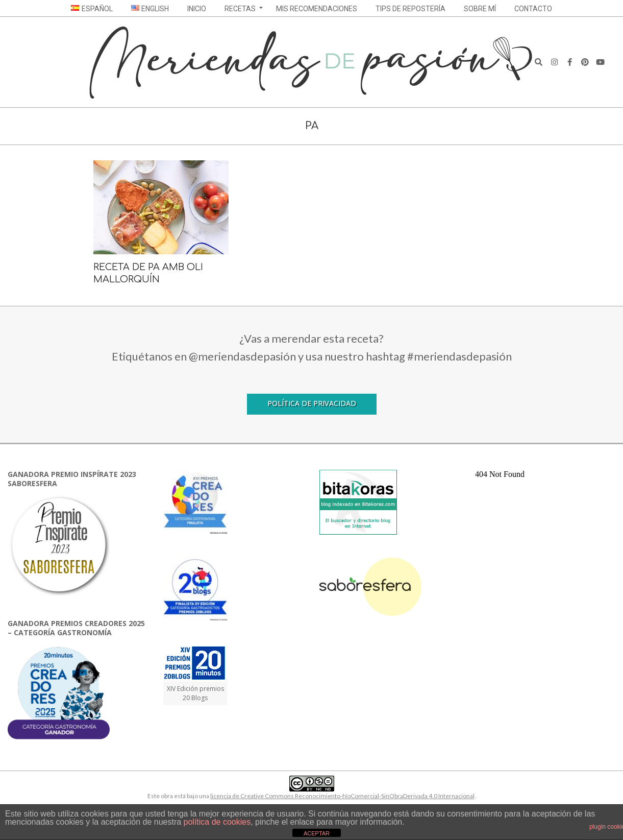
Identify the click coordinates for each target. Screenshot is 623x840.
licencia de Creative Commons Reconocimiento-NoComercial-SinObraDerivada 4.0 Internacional (342, 796)
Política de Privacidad (312, 403)
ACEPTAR (317, 833)
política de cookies (217, 822)
